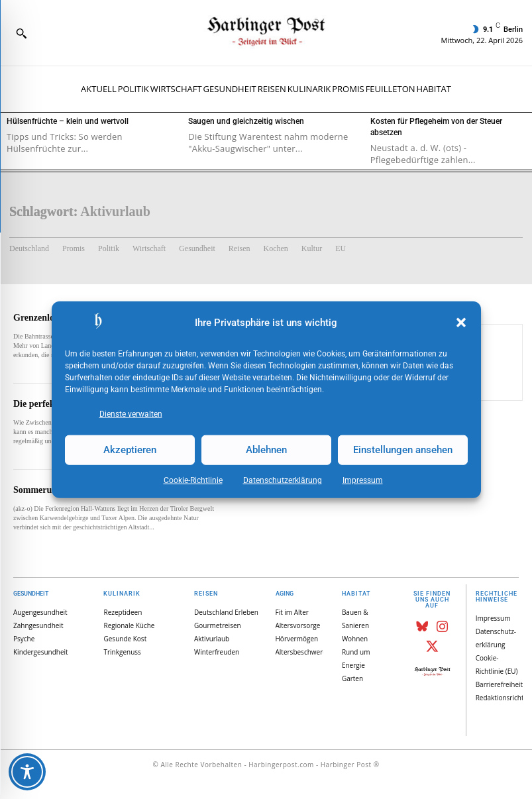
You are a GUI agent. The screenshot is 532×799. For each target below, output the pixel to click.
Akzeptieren (130, 450)
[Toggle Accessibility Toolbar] (27, 772)
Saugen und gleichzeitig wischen (246, 121)
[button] (461, 323)
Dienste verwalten (131, 413)
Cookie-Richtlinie (193, 480)
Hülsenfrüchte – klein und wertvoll (68, 121)
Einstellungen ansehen (403, 450)
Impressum (363, 480)
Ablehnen (266, 450)
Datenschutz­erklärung (283, 480)
